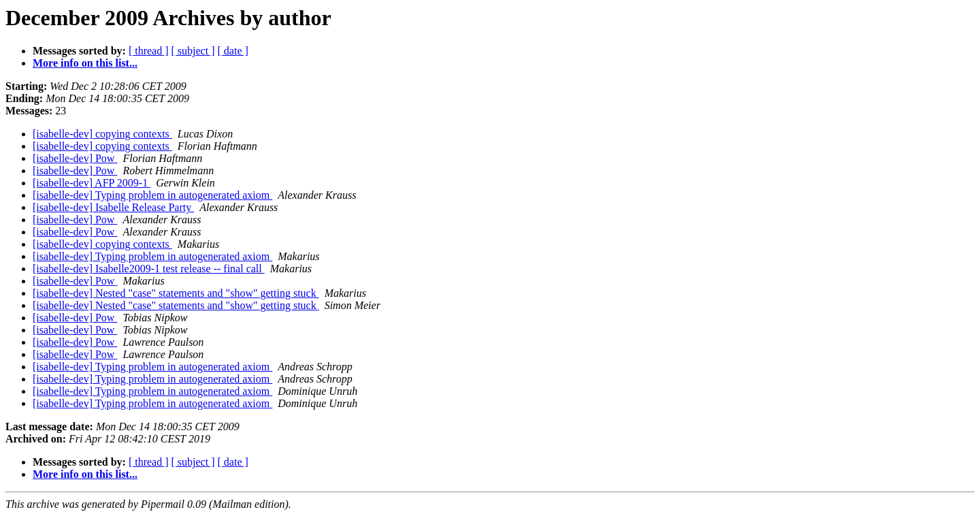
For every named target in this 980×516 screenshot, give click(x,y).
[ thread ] (149, 51)
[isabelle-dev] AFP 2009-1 (92, 183)
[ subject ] (193, 51)
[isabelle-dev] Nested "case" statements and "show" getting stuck (176, 293)
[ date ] (233, 51)
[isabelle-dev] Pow (75, 158)
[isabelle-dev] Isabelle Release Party (113, 207)
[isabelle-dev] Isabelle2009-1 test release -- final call (149, 269)
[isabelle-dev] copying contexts (102, 134)
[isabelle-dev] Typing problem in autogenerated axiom (152, 195)
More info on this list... (85, 63)
